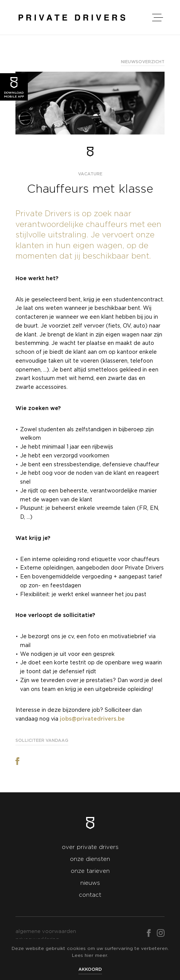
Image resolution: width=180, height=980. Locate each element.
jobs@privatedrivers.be (92, 719)
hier (89, 955)
